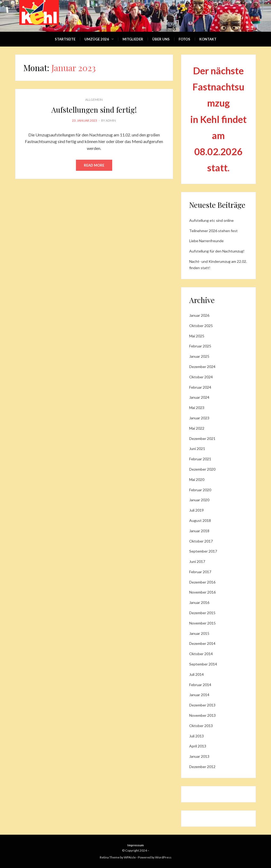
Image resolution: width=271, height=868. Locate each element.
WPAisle (130, 857)
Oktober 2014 (201, 654)
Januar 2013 (199, 756)
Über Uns (161, 39)
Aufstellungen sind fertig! (94, 110)
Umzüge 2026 (97, 39)
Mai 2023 (197, 408)
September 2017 (203, 551)
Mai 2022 (197, 428)
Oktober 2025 (201, 326)
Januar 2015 (199, 633)
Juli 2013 (197, 736)
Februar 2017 (200, 572)
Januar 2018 (199, 531)
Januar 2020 (199, 500)
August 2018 (200, 520)
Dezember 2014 (202, 643)
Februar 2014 (200, 685)
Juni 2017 (197, 561)
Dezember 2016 (202, 582)
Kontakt (208, 39)
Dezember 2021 (202, 438)
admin (111, 120)
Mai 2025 (197, 336)
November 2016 (202, 592)
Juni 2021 (197, 449)
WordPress (163, 857)
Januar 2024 (199, 397)
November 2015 (202, 623)
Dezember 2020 (202, 469)
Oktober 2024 (201, 377)
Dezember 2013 (202, 705)
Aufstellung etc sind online (211, 220)
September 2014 (203, 664)
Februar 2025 (200, 346)
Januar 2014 (199, 695)
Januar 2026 (199, 315)
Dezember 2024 (202, 367)
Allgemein (94, 100)
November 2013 (202, 715)
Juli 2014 (197, 674)
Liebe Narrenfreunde (206, 241)
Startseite (65, 39)
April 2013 (198, 746)
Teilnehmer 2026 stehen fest (213, 231)
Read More (94, 165)
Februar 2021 (200, 459)
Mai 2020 (197, 479)
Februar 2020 (200, 490)
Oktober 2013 (201, 726)
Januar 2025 (199, 356)
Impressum (135, 845)
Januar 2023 (199, 418)
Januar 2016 (199, 602)
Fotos (184, 39)
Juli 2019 (197, 510)
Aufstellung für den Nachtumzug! (217, 251)
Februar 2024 (200, 387)
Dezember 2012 (202, 767)
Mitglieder (133, 39)
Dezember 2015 (202, 613)
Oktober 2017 (201, 541)
